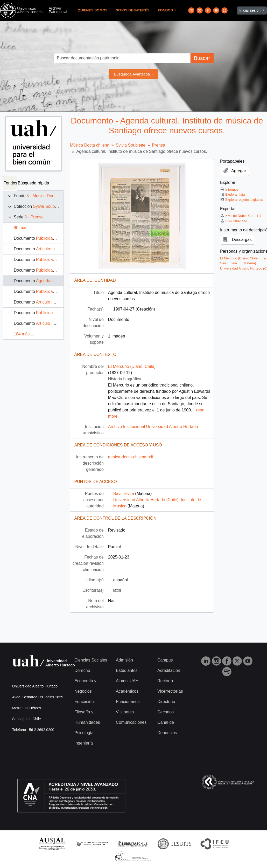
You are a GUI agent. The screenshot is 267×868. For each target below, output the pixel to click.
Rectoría (165, 681)
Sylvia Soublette (48, 206)
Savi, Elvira (124, 494)
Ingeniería (84, 743)
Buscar (202, 58)
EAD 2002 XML (234, 221)
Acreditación (169, 670)
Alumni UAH (127, 681)
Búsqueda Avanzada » (133, 74)
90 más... (22, 228)
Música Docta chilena (90, 145)
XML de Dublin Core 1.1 (241, 216)
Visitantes (125, 712)
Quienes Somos (93, 10)
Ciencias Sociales (91, 660)
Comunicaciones (131, 722)
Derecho (82, 670)
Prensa (159, 145)
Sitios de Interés (133, 10)
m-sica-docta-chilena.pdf (131, 457)
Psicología (84, 733)
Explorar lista (232, 194)
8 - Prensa (34, 217)
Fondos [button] (166, 10)
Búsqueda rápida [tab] (33, 183)
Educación (84, 702)
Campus (165, 660)
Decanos (166, 712)
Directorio (166, 702)
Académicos (127, 691)
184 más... (23, 334)
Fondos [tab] (10, 183)
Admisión (124, 660)
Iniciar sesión (250, 10)
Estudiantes (127, 670)
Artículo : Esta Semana (57, 302)
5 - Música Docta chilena (49, 196)
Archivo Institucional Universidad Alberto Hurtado (153, 427)
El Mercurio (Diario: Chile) (132, 366)
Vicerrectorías (170, 691)
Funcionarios (128, 702)
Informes (229, 190)
